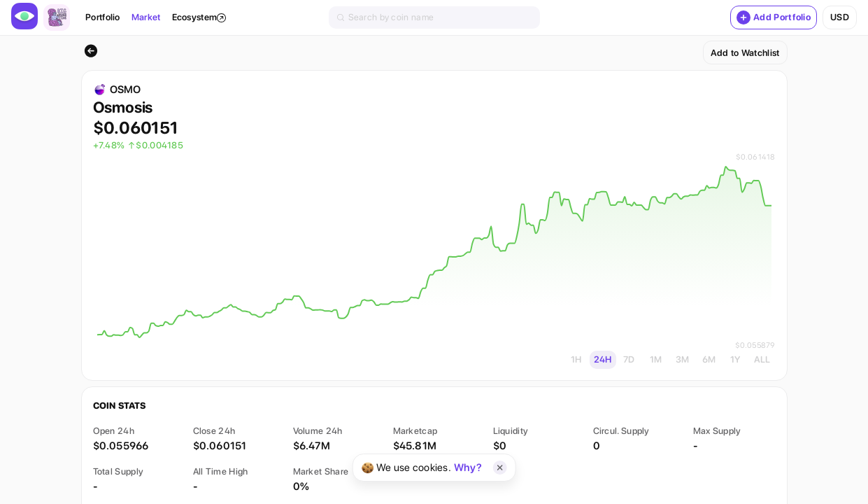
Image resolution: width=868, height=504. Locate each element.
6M (709, 359)
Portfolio (103, 17)
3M (683, 359)
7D (629, 359)
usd (840, 17)
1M (656, 359)
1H (576, 359)
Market (146, 17)
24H (603, 359)
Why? (468, 468)
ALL (762, 359)
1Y (735, 359)
